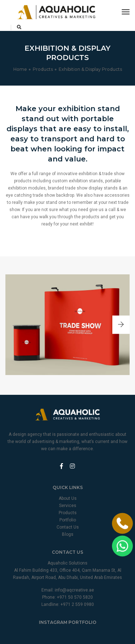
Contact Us (68, 527)
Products (43, 69)
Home (20, 69)
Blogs (68, 534)
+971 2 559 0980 (77, 604)
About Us (68, 498)
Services (68, 506)
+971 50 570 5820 (75, 597)
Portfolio (68, 520)
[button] (121, 325)
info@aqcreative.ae (74, 590)
